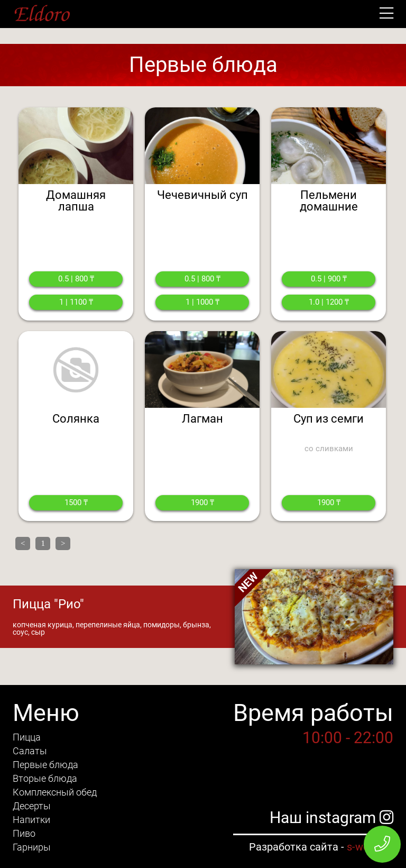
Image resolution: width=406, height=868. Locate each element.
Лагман (202, 419)
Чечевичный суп (202, 195)
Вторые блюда (45, 778)
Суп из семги (329, 419)
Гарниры (32, 847)
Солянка (76, 419)
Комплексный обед (55, 792)
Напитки (31, 820)
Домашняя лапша (76, 201)
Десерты (32, 806)
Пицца (27, 737)
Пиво (24, 833)
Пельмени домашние (329, 201)
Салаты (30, 751)
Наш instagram (331, 817)
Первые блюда (45, 765)
